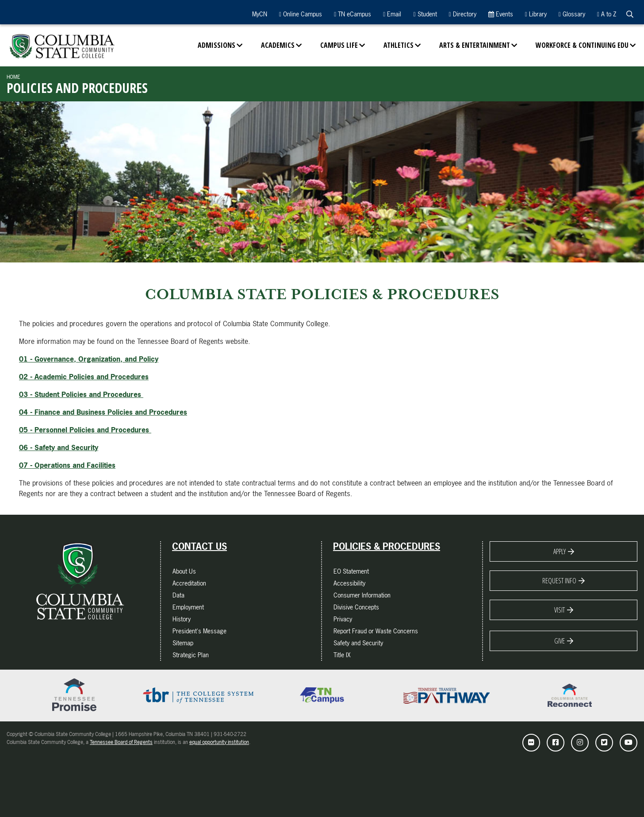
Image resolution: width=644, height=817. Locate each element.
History (182, 619)
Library (536, 14)
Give (560, 641)
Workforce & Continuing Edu (582, 45)
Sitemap (183, 643)
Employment (188, 607)
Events (501, 14)
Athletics (399, 45)
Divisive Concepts (356, 607)
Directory (463, 14)
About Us (184, 571)
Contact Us (199, 547)
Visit (560, 610)
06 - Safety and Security (59, 447)
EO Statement (351, 571)
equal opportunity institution (219, 742)
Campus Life (339, 45)
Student (425, 14)
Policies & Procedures (387, 547)
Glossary (572, 14)
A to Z (607, 14)
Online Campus (301, 14)
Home (13, 77)
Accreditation (189, 583)
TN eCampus (353, 14)
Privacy (343, 619)
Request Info (559, 581)
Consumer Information (362, 595)
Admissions (217, 45)
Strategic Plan (191, 655)
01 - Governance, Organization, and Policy (89, 359)
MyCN (259, 14)
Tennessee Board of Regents (121, 742)
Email (392, 14)
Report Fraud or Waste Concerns (376, 631)
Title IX (342, 655)
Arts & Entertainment (475, 45)
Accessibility (349, 583)
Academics (278, 45)
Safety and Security (358, 643)
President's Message (199, 631)
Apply (560, 551)
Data (178, 595)
